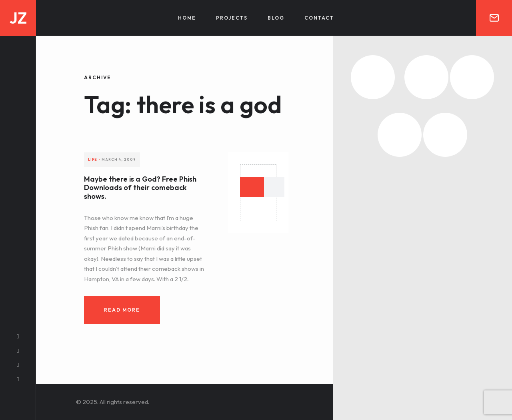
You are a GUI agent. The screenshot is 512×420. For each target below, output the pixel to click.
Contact (319, 18)
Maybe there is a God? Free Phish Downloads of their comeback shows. (140, 188)
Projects (232, 18)
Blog (276, 18)
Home (187, 18)
